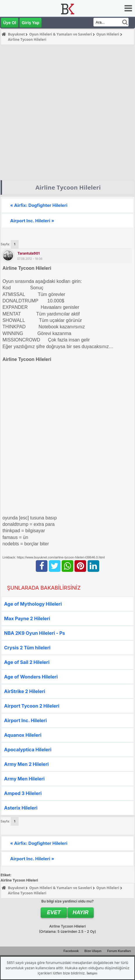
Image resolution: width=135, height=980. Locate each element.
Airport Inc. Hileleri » (32, 221)
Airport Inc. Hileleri (25, 720)
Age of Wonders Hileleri (31, 677)
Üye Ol (10, 23)
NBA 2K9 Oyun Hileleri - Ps (34, 633)
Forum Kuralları (119, 951)
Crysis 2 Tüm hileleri (27, 648)
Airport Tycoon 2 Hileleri (32, 706)
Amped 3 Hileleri (23, 793)
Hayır (81, 912)
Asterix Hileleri (21, 808)
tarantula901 (29, 253)
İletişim (92, 973)
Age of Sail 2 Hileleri (27, 662)
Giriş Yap (31, 23)
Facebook (71, 951)
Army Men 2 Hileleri (26, 764)
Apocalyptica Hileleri (28, 750)
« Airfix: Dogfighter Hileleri (39, 205)
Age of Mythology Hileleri (33, 604)
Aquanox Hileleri (23, 735)
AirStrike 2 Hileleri (25, 691)
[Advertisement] (65, 112)
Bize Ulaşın (93, 951)
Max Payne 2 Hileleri (27, 618)
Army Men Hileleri (24, 779)
